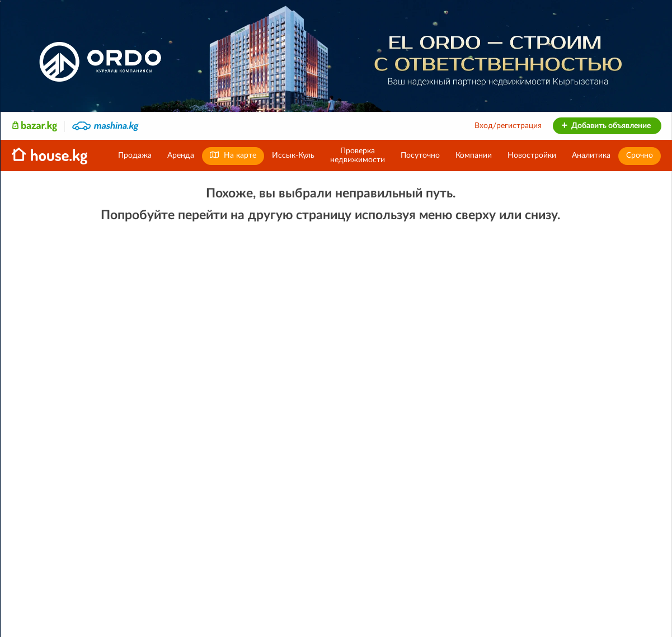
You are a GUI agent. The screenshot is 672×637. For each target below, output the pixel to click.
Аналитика (591, 155)
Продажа (135, 155)
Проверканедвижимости (358, 155)
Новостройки (532, 155)
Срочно (640, 155)
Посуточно (420, 155)
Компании (474, 155)
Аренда (181, 155)
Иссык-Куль (293, 155)
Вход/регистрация (508, 126)
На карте (233, 155)
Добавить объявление (606, 126)
